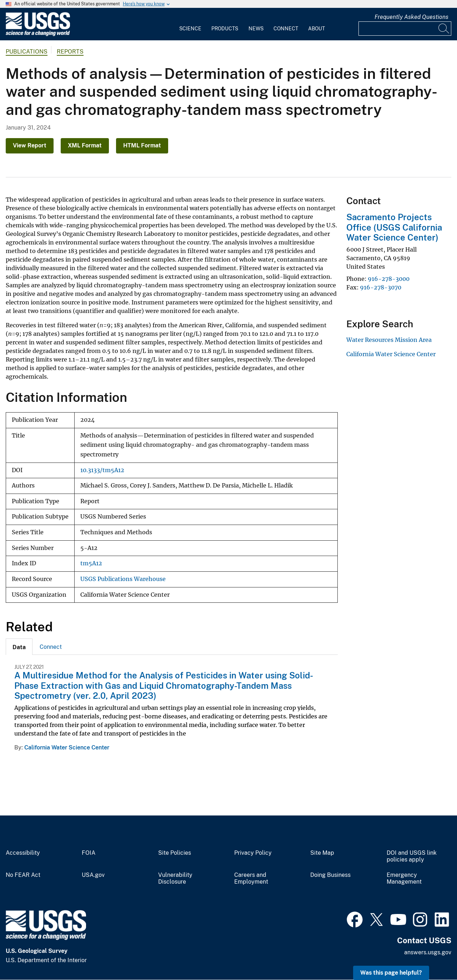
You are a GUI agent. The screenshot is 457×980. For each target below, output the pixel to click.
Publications (27, 52)
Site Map (322, 853)
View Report (30, 145)
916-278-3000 (389, 279)
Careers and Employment (251, 878)
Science (190, 29)
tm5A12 (91, 563)
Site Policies (175, 853)
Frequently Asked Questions (411, 17)
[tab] (19, 647)
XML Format (85, 145)
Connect (286, 29)
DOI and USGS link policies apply (412, 856)
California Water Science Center (67, 747)
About (317, 29)
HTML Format (142, 145)
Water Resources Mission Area (389, 340)
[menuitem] (190, 24)
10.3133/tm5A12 (102, 470)
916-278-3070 (381, 287)
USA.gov (93, 875)
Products (225, 29)
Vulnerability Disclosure (175, 878)
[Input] (405, 29)
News (256, 29)
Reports (70, 52)
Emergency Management (404, 878)
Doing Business (330, 875)
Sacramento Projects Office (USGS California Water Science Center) (394, 227)
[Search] (444, 29)
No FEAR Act (23, 875)
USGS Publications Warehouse (123, 579)
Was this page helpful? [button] (391, 973)
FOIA (89, 853)
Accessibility (23, 853)
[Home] (38, 34)
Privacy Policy (253, 853)
